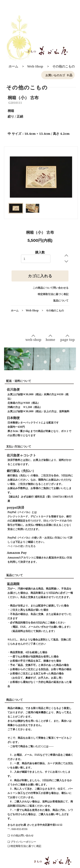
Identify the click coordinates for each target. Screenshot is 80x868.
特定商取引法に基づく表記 (53, 294)
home (50, 340)
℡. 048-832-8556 (17, 829)
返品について (61, 300)
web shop (33, 340)
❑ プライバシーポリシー (22, 842)
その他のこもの (63, 66)
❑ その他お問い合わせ (20, 835)
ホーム (13, 66)
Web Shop (35, 66)
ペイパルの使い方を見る (22, 546)
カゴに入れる (40, 276)
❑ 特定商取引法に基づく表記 (24, 846)
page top (67, 340)
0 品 (58, 75)
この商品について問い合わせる (51, 288)
